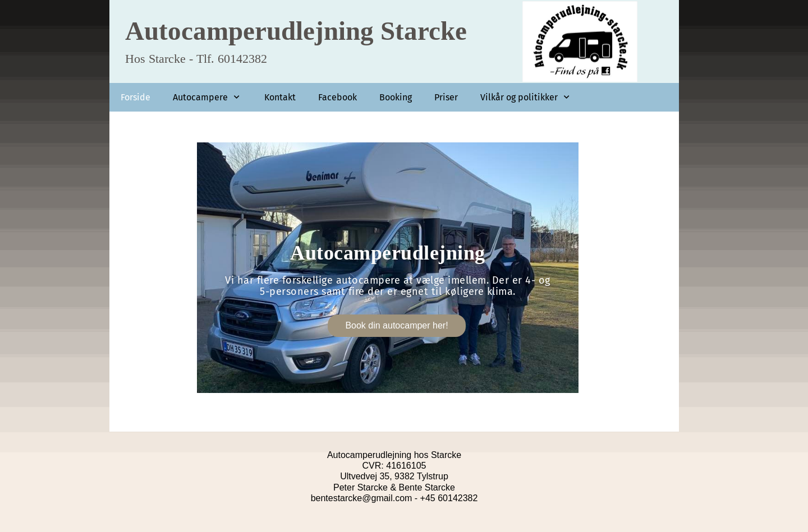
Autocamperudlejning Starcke (296, 31)
